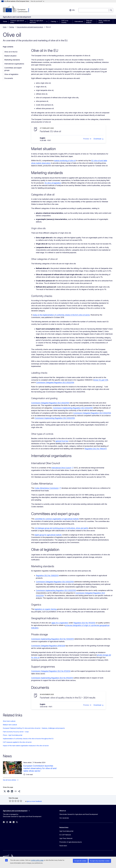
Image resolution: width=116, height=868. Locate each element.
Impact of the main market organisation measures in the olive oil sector (26, 746)
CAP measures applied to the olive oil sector (17, 742)
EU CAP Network (65, 835)
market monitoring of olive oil (65, 161)
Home (5, 21)
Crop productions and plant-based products (30, 27)
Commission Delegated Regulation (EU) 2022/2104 (55, 382)
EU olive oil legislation (53, 183)
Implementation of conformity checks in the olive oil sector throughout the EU (28, 739)
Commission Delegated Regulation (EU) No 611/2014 (51, 671)
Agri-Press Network (66, 838)
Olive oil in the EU (11, 52)
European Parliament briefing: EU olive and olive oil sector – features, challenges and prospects (34, 728)
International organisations (14, 64)
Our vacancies (64, 818)
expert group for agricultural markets (48, 535)
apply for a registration (60, 623)
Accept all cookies (80, 861)
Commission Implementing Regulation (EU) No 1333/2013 (53, 639)
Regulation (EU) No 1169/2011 (96, 449)
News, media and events (104, 21)
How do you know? (37, 1)
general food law (62, 441)
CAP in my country (65, 21)
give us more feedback (34, 801)
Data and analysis (89, 21)
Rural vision (63, 846)
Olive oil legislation (11, 74)
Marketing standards (12, 60)
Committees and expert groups (13, 69)
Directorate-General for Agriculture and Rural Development (79, 814)
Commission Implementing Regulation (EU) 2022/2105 (73, 408)
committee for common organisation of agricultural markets (57, 519)
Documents (9, 78)
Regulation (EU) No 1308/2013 (47, 576)
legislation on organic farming (46, 609)
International (79, 21)
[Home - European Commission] (18, 9)
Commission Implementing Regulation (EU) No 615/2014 (52, 678)
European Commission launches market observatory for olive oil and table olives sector (40, 768)
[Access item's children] (26, 21)
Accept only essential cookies (100, 861)
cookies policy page (37, 860)
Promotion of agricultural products (71, 842)
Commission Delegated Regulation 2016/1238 (48, 646)
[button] (87, 139)
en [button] (72, 10)
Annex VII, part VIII (100, 380)
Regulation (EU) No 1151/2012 (84, 623)
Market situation (10, 56)
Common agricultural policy (17, 21)
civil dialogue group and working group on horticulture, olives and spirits (61, 528)
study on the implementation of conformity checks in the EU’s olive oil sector (61, 315)
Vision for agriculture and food (36, 21)
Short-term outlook (9, 721)
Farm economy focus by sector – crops (16, 732)
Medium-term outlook (10, 725)
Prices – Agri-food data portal (13, 735)
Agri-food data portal (66, 831)
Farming (53, 21)
